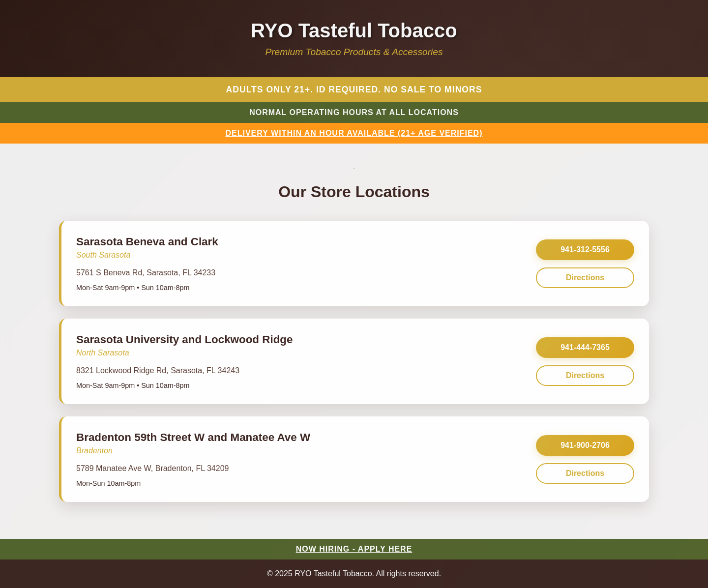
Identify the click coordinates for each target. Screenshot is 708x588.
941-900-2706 (585, 445)
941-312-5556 (585, 250)
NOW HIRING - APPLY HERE (354, 549)
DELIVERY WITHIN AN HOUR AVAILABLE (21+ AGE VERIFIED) (354, 133)
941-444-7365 (585, 347)
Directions (585, 278)
